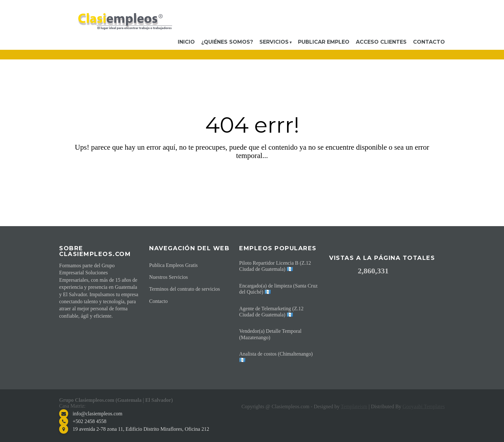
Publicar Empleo (324, 42)
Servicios (274, 42)
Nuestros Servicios (168, 277)
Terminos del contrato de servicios (184, 289)
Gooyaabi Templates (424, 407)
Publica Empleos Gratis (173, 265)
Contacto (429, 42)
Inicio (186, 42)
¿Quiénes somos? (227, 42)
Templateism (354, 407)
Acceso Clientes (381, 42)
